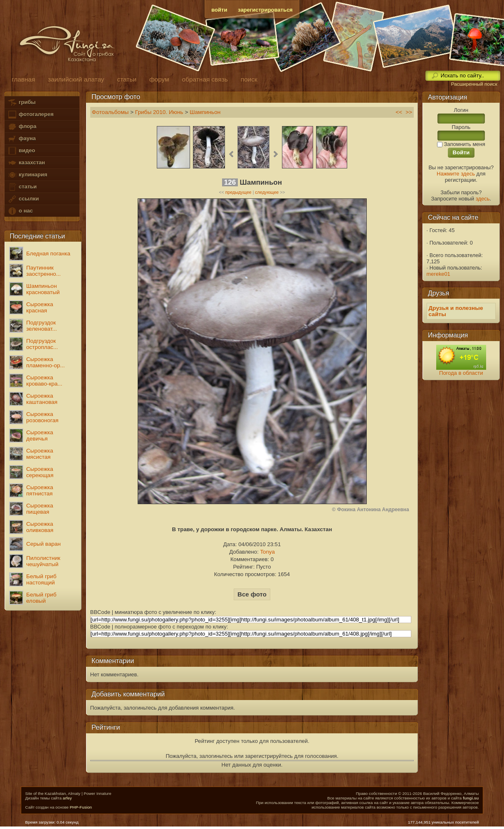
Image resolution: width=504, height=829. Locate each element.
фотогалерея (30, 115)
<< (399, 112)
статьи (22, 187)
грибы (21, 103)
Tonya (267, 552)
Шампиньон (205, 112)
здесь (483, 199)
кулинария (27, 175)
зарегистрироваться (265, 10)
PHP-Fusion (81, 807)
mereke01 (439, 274)
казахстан (26, 163)
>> (409, 112)
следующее (267, 192)
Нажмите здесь (456, 174)
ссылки (23, 199)
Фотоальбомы (110, 112)
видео (21, 151)
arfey (67, 798)
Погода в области (461, 373)
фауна (22, 139)
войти (219, 10)
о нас (20, 211)
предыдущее (238, 192)
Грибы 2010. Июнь (159, 112)
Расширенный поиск (474, 84)
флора (22, 127)
